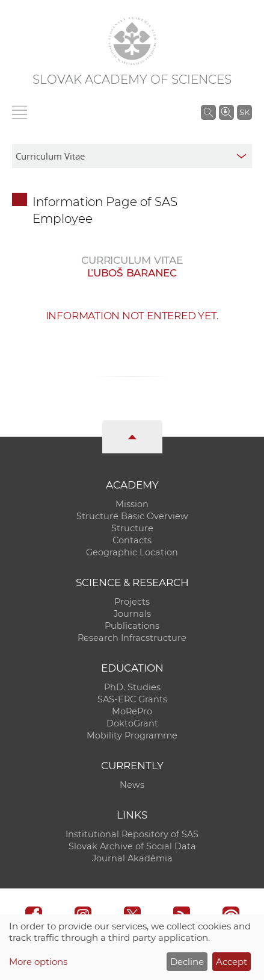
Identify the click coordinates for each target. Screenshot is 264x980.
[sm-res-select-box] (132, 156)
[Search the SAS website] (208, 112)
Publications (132, 626)
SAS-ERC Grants (132, 699)
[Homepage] (132, 41)
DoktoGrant (132, 723)
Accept (232, 962)
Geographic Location (132, 552)
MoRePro (132, 711)
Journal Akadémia (132, 858)
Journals (132, 614)
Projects (132, 602)
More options (38, 962)
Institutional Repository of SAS (132, 834)
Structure (132, 528)
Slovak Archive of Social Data (132, 846)
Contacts (132, 540)
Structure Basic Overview (132, 516)
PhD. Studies (132, 687)
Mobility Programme (132, 735)
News (132, 785)
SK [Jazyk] (244, 112)
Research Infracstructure (132, 638)
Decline (187, 962)
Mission (132, 504)
